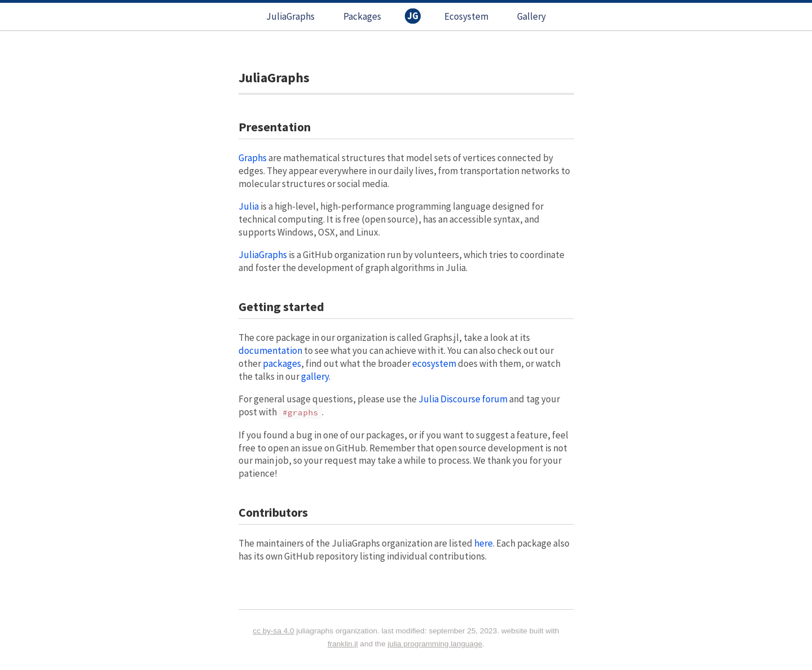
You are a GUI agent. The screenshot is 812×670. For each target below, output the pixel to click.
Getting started (281, 307)
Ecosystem (466, 16)
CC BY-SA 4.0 (273, 631)
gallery (315, 376)
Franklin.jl (343, 644)
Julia (249, 206)
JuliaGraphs (290, 16)
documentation (270, 350)
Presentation (275, 127)
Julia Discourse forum (463, 399)
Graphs (253, 158)
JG (413, 16)
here (484, 543)
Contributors (273, 512)
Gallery (531, 16)
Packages (362, 16)
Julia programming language (435, 644)
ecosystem (434, 363)
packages (282, 363)
